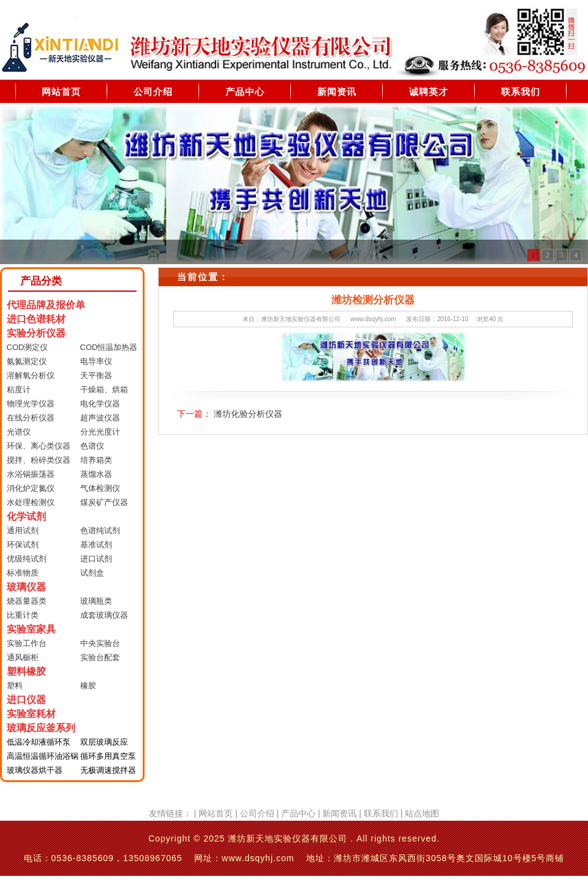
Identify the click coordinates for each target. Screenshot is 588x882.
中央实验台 (100, 643)
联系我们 (521, 92)
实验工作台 (27, 643)
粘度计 (19, 390)
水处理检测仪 (31, 502)
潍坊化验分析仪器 (248, 414)
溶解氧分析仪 (31, 375)
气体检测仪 (100, 488)
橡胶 (88, 686)
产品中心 (245, 92)
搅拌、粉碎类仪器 (39, 460)
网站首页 (61, 92)
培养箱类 (96, 460)
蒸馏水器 (96, 474)
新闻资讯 (337, 92)
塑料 (15, 686)
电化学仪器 (100, 404)
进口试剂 (96, 559)
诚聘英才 (429, 92)
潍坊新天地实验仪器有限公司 (301, 319)
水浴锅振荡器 (31, 474)
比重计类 (23, 615)
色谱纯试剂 (100, 530)
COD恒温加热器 (109, 347)
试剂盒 (92, 573)
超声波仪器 (100, 418)
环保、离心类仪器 (39, 446)
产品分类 (41, 281)
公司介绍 (153, 92)
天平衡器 (96, 375)
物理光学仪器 (31, 404)
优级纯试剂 (27, 559)
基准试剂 (96, 545)
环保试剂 (23, 545)
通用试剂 (23, 530)
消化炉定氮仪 (31, 488)
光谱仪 (19, 432)
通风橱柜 (23, 657)
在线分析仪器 (31, 418)
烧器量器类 (27, 601)
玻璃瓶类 (96, 601)
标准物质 (23, 573)
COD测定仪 (28, 347)
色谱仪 (92, 446)
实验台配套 (100, 657)
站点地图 (422, 813)
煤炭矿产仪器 (104, 502)
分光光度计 (100, 432)
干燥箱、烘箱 (104, 390)
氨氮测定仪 (27, 361)
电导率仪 (96, 361)
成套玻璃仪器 (104, 615)
